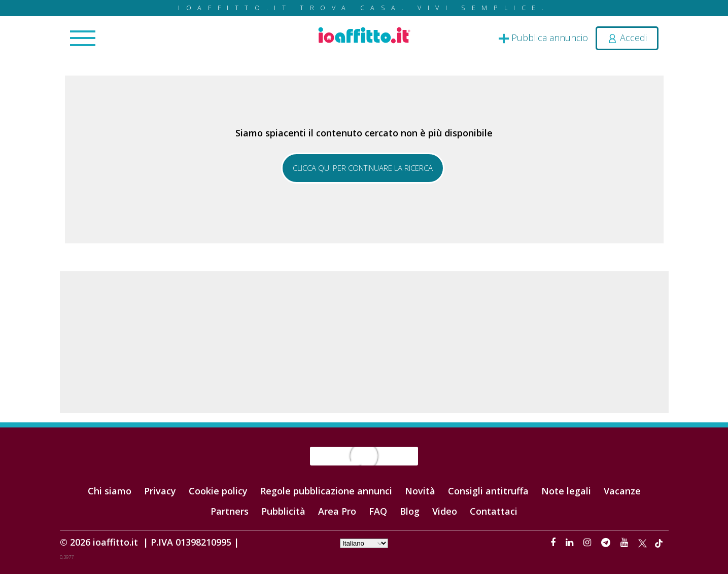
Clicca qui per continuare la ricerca (363, 168)
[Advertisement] (364, 342)
